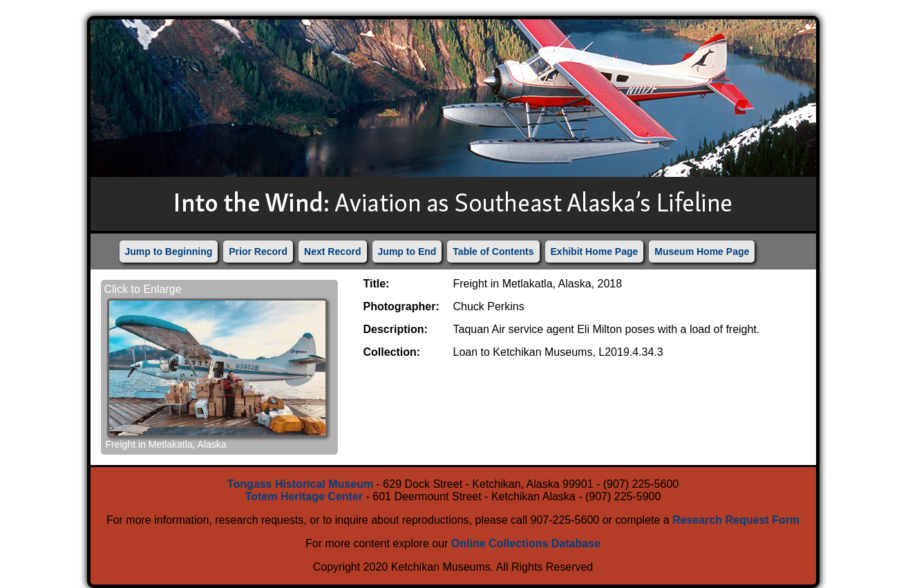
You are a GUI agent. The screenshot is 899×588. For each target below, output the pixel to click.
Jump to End (407, 252)
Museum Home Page (702, 252)
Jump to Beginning (169, 252)
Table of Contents (493, 252)
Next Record (332, 252)
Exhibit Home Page (595, 252)
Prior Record (258, 252)
